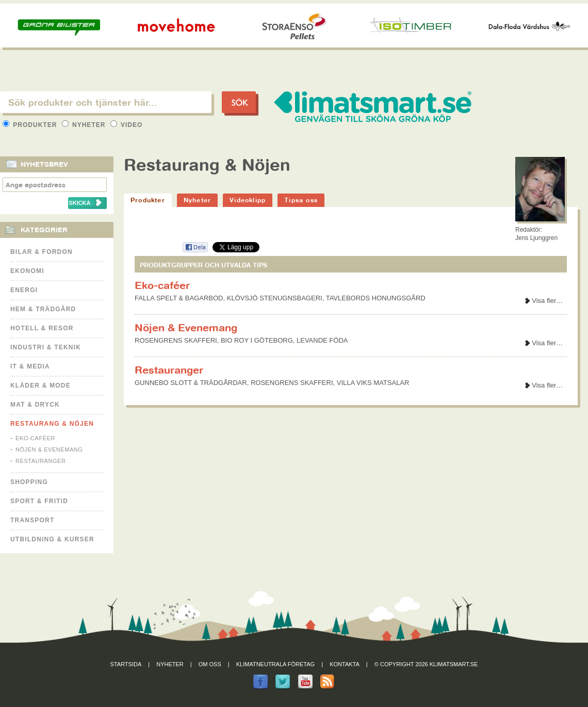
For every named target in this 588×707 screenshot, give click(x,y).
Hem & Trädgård (43, 309)
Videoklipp (248, 200)
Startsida (126, 664)
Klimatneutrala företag (275, 664)
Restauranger (40, 461)
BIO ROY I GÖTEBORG (257, 340)
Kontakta (345, 664)
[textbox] (106, 102)
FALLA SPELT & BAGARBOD (179, 298)
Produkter (31, 125)
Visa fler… (547, 301)
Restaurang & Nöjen (52, 424)
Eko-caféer (35, 438)
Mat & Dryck (35, 405)
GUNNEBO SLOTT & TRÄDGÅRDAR (191, 383)
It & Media (30, 366)
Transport (32, 520)
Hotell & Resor (42, 328)
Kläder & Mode (40, 385)
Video (127, 125)
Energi (24, 290)
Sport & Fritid (39, 501)
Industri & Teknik (46, 347)
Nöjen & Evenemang (49, 449)
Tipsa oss (301, 200)
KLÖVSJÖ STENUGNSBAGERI (275, 298)
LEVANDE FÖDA (322, 340)
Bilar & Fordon (42, 252)
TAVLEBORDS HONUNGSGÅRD (376, 298)
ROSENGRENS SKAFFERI (176, 340)
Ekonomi (27, 271)
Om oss (210, 664)
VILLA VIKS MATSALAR (373, 383)
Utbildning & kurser (52, 539)
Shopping (29, 482)
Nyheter (85, 125)
